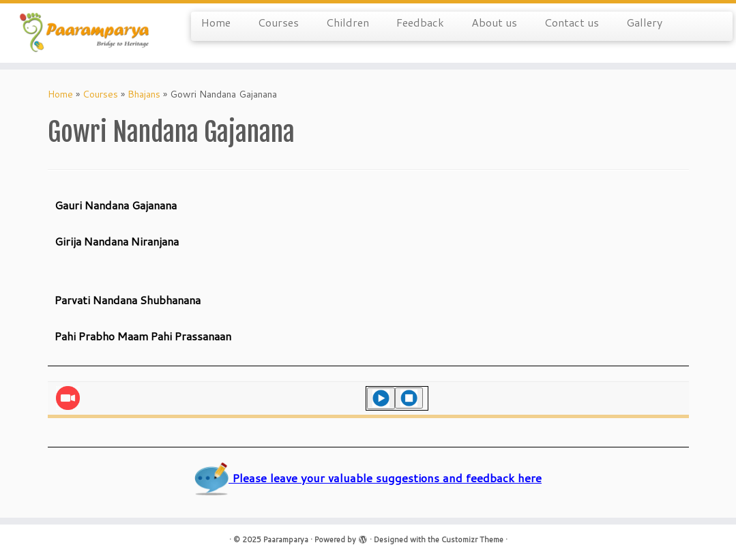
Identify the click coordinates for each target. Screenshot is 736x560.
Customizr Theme (472, 540)
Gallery (644, 22)
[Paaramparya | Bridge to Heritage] (86, 33)
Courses (278, 22)
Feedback (420, 22)
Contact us (572, 22)
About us (494, 22)
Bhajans (144, 94)
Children (348, 22)
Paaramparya (286, 540)
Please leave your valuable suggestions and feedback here (368, 478)
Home (216, 22)
